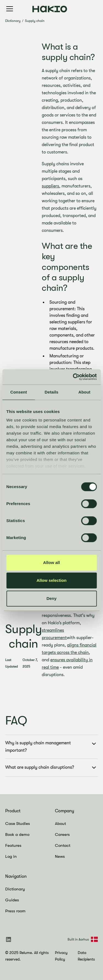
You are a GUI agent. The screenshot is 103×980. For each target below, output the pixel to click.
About (60, 824)
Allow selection (51, 580)
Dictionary (13, 21)
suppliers (50, 186)
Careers (62, 834)
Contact (63, 845)
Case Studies (18, 824)
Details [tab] (52, 392)
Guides (12, 900)
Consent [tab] (19, 392)
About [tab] (84, 392)
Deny (51, 598)
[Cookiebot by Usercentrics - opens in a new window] (73, 377)
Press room (15, 911)
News (60, 856)
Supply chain (35, 21)
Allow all (51, 562)
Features (13, 845)
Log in (11, 856)
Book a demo (17, 834)
